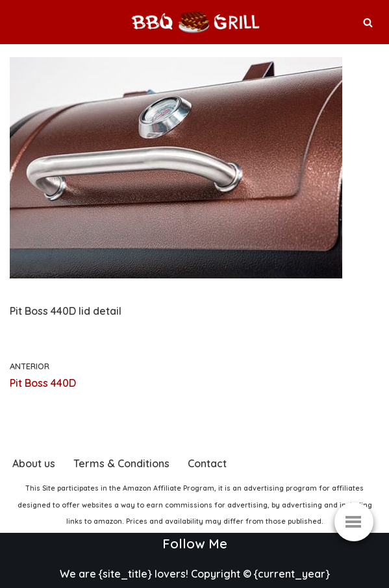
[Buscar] (368, 22)
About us (34, 463)
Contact (207, 463)
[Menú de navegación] (354, 522)
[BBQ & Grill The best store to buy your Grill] (195, 22)
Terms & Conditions (121, 463)
